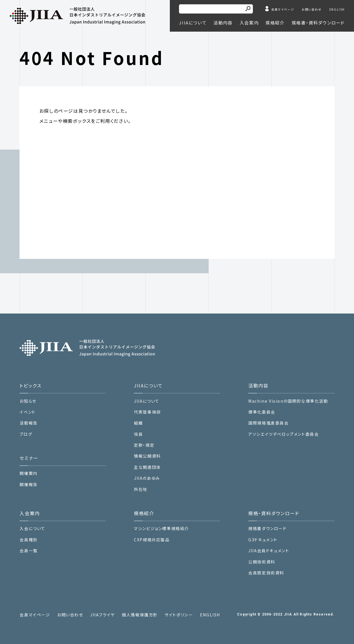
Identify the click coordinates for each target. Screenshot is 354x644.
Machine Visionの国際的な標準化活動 (288, 401)
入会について (32, 529)
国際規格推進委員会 (268, 423)
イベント (27, 412)
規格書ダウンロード (267, 529)
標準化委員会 (262, 412)
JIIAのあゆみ (147, 478)
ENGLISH (337, 9)
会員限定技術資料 (266, 573)
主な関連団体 (147, 467)
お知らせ (28, 401)
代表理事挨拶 (147, 412)
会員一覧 (28, 551)
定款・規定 (144, 445)
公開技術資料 (262, 562)
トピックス (30, 385)
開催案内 (28, 473)
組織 (138, 423)
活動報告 (28, 423)
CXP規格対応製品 (152, 540)
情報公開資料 (147, 456)
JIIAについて (147, 401)
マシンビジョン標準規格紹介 (161, 529)
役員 (138, 434)
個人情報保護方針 (140, 615)
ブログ (26, 434)
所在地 (141, 489)
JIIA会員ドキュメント (269, 551)
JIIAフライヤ (103, 615)
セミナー (29, 458)
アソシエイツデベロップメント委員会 (283, 434)
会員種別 (28, 540)
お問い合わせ (312, 9)
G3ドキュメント (263, 540)
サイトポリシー (179, 615)
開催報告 (28, 485)
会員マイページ (283, 9)
